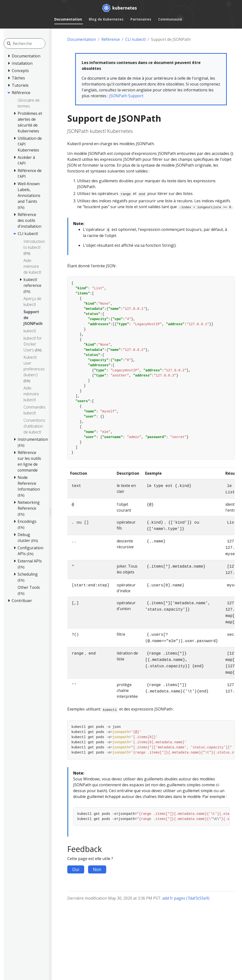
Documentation (68, 19)
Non (97, 869)
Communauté (170, 19)
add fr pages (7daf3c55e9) (186, 898)
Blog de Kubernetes (106, 19)
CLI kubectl (135, 39)
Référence (111, 39)
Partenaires (141, 19)
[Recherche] (35, 43)
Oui (76, 869)
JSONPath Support (126, 96)
